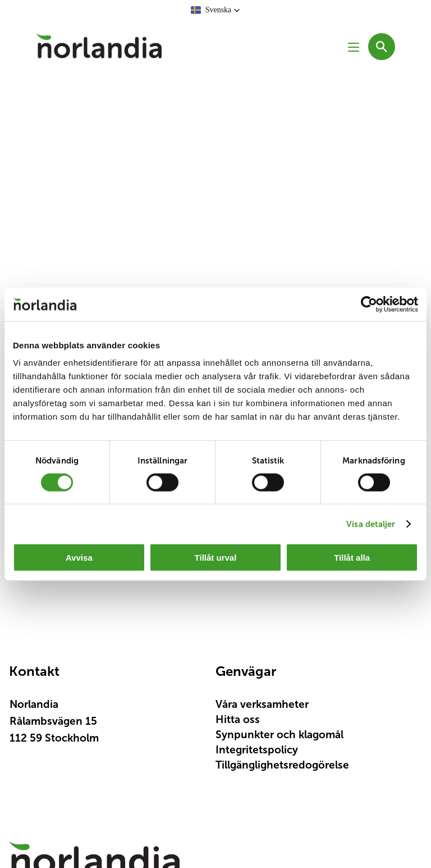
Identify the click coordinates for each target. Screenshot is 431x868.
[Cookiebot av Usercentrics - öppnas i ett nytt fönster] (369, 304)
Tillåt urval (216, 558)
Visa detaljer (371, 523)
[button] (216, 10)
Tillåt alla (352, 558)
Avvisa (79, 558)
